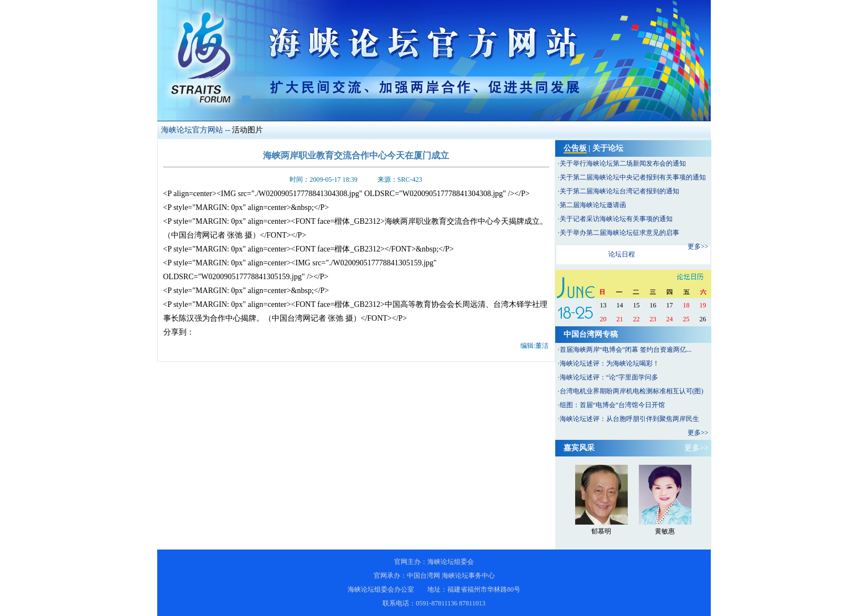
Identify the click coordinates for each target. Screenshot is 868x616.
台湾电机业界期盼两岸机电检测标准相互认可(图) (632, 391)
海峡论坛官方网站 (192, 130)
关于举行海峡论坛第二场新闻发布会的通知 (623, 163)
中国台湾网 (423, 576)
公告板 (575, 148)
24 (670, 319)
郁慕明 (601, 531)
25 (686, 319)
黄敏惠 (665, 531)
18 (686, 305)
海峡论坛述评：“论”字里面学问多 (609, 377)
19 (703, 305)
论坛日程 (622, 254)
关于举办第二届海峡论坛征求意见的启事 (619, 233)
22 (637, 319)
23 (653, 319)
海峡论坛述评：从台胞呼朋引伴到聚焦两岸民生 (629, 419)
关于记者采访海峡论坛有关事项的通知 (616, 219)
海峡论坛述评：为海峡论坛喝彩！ (609, 363)
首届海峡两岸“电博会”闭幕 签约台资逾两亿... (626, 350)
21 (620, 319)
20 (603, 319)
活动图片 (247, 130)
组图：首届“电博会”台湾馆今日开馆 (613, 405)
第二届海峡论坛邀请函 (593, 205)
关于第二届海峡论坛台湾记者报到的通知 (619, 191)
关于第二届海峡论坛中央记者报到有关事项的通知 (633, 177)
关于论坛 (608, 148)
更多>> (698, 247)
